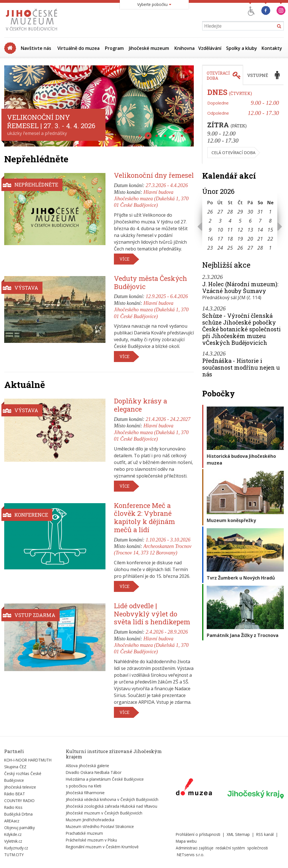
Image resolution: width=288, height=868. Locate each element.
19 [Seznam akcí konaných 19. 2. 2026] (240, 239)
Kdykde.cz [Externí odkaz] (13, 834)
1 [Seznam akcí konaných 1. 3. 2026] (270, 248)
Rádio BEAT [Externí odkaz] (15, 794)
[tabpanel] (243, 125)
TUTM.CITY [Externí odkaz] (14, 855)
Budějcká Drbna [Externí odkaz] (18, 814)
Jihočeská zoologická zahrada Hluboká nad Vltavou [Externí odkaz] (112, 806)
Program (114, 48)
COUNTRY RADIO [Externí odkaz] (19, 801)
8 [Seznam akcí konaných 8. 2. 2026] (270, 221)
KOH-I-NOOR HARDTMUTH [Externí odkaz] (28, 760)
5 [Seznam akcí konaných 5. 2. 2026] (240, 221)
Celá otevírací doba (233, 153)
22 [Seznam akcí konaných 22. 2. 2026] (270, 239)
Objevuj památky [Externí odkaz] (20, 828)
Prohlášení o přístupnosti (198, 834)
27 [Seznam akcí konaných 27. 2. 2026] (250, 248)
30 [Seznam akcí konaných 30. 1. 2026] (250, 212)
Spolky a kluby (242, 48)
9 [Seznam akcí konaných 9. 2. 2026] (210, 230)
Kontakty (272, 48)
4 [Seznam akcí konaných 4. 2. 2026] (230, 221)
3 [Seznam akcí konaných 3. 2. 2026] (220, 221)
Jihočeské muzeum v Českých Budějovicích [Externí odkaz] (104, 813)
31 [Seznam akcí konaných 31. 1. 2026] (260, 212)
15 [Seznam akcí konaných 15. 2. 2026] (270, 230)
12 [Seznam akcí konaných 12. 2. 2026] (240, 230)
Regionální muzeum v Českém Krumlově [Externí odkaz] (102, 847)
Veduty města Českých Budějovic (150, 282)
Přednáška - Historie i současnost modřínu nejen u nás (241, 367)
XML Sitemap (238, 834)
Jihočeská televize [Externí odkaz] (20, 787)
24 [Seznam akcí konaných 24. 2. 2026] (220, 248)
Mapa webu (186, 841)
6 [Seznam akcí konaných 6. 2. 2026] (250, 221)
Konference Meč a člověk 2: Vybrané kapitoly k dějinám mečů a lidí (144, 518)
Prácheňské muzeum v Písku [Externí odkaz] (91, 840)
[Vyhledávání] (243, 26)
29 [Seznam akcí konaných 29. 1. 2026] (240, 212)
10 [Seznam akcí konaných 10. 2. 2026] (220, 230)
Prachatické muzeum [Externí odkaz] (84, 833)
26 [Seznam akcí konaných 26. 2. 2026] (240, 248)
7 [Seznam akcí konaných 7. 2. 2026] (260, 221)
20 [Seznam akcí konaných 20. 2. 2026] (250, 239)
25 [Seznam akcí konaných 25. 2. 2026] (230, 248)
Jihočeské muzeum (149, 48)
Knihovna (184, 48)
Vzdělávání (210, 48)
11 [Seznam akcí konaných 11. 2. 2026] (230, 230)
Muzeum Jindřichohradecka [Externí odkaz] (90, 820)
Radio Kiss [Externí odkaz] (13, 807)
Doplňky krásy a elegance (140, 405)
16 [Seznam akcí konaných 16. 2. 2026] (210, 239)
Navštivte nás (36, 48)
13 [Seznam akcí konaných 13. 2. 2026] (250, 230)
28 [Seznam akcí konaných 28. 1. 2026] (230, 212)
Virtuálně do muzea (78, 48)
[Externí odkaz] (194, 788)
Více (124, 259)
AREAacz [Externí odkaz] (12, 821)
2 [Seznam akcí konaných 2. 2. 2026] (210, 221)
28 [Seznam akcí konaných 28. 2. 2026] (260, 248)
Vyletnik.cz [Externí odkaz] (13, 841)
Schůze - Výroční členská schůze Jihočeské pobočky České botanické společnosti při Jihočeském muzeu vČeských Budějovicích (241, 329)
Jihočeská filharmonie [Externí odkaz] (85, 793)
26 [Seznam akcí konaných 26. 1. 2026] (210, 212)
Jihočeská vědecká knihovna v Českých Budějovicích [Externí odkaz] (112, 799)
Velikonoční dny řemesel (154, 175)
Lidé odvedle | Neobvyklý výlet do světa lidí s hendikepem (152, 614)
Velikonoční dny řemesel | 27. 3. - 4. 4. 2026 (51, 121)
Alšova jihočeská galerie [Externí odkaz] (87, 766)
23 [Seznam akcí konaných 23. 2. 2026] (210, 248)
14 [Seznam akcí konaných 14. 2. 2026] (260, 230)
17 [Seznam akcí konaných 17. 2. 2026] (220, 239)
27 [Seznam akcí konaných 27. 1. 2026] (220, 212)
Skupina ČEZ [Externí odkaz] (15, 767)
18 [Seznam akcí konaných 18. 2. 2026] (230, 239)
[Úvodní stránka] (33, 30)
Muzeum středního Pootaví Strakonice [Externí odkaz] (100, 826)
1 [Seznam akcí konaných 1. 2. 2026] (270, 212)
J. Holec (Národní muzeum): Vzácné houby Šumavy (240, 287)
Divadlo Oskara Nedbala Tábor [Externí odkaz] (94, 772)
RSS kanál (265, 834)
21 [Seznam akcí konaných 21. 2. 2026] (260, 239)
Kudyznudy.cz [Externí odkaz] (16, 848)
